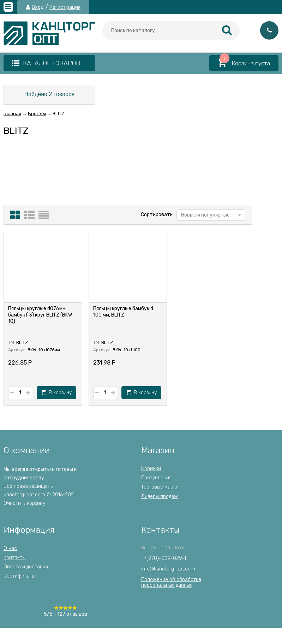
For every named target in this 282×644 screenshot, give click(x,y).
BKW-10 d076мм (44, 350)
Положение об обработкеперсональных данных (171, 582)
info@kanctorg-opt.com (168, 569)
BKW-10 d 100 (127, 350)
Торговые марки (160, 487)
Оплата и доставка (26, 567)
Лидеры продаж (160, 497)
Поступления (156, 478)
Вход (38, 7)
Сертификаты (19, 576)
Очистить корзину (24, 503)
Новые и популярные (205, 215)
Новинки (151, 469)
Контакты (14, 558)
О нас (10, 548)
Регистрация (65, 7)
